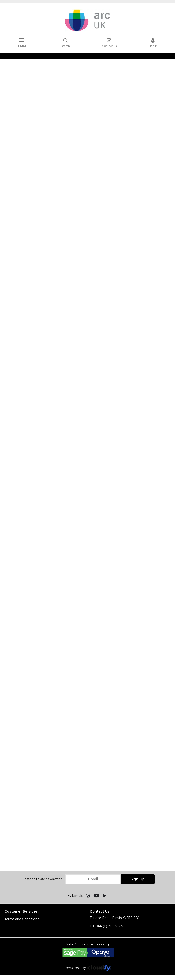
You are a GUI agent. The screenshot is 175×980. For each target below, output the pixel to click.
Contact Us (109, 43)
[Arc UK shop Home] (87, 31)
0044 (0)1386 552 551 (108, 926)
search (66, 43)
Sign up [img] (138, 879)
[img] (88, 895)
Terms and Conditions (22, 919)
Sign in (153, 43)
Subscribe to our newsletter (41, 879)
